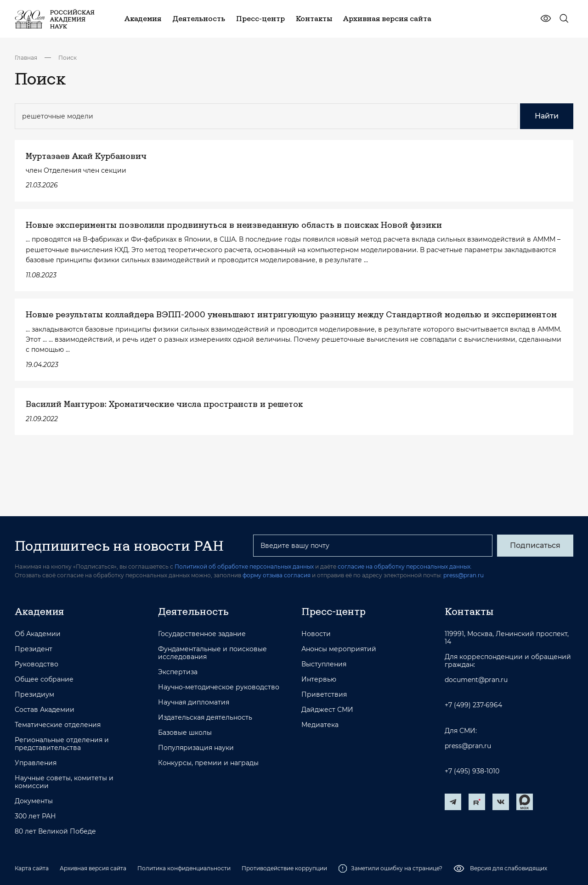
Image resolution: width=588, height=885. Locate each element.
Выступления (324, 664)
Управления (36, 763)
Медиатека (320, 725)
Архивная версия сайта (93, 868)
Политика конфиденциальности (184, 868)
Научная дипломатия (194, 702)
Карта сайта (32, 868)
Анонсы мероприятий (339, 649)
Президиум (34, 695)
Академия (39, 611)
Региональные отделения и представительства (62, 744)
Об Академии (38, 634)
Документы (34, 801)
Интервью (319, 679)
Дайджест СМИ (327, 710)
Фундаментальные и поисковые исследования (212, 653)
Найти (547, 116)
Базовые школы (185, 733)
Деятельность (193, 611)
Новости (316, 634)
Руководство (37, 664)
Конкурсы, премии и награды (208, 763)
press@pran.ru (464, 575)
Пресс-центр (334, 611)
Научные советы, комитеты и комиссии (64, 782)
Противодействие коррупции (284, 868)
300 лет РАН (35, 816)
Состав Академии (45, 710)
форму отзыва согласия (277, 575)
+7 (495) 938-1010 (472, 771)
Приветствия (324, 695)
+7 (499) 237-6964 (473, 705)
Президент (34, 649)
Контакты (469, 611)
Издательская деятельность (205, 718)
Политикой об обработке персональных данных (244, 567)
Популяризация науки (196, 748)
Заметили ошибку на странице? (390, 868)
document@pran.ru (476, 680)
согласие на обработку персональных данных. (405, 567)
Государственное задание (202, 634)
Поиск (68, 58)
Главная (26, 58)
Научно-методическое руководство (219, 687)
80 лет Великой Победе (55, 831)
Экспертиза (178, 672)
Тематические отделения (58, 725)
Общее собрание (44, 679)
